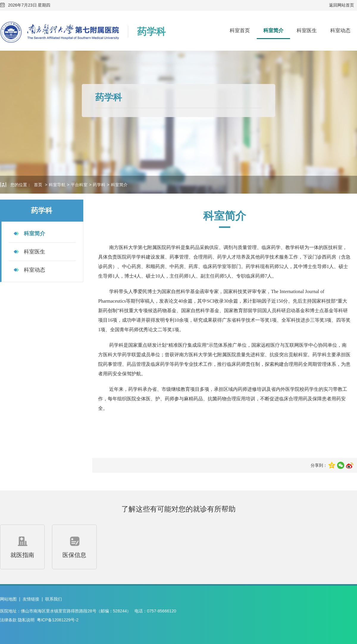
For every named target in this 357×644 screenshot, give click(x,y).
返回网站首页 (342, 5)
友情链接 (31, 599)
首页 (38, 185)
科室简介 (273, 31)
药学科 (99, 185)
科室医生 (307, 31)
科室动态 (340, 31)
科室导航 (57, 185)
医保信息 (74, 546)
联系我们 (54, 599)
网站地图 (8, 599)
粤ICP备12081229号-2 (58, 620)
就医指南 (22, 546)
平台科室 (79, 185)
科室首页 (240, 31)
